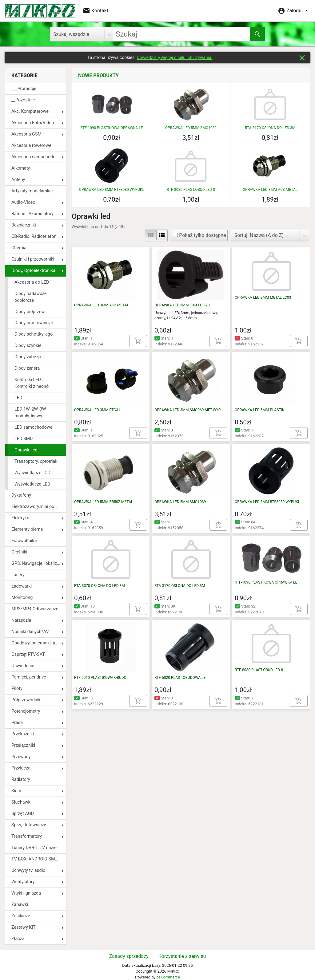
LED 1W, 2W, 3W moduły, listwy (30, 413)
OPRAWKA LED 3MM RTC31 (97, 410)
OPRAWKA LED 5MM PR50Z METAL (104, 502)
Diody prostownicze (34, 323)
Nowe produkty (98, 75)
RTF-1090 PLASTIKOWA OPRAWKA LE (112, 128)
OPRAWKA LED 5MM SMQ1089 (191, 128)
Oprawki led (26, 450)
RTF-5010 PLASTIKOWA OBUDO (100, 678)
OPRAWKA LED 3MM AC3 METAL (270, 190)
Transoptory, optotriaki (36, 461)
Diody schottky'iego (34, 334)
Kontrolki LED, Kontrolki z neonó (32, 383)
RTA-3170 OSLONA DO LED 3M (270, 128)
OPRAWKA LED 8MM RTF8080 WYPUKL (112, 190)
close (302, 58)
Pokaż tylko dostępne (200, 235)
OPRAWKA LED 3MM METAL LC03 (263, 297)
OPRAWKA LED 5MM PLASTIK (259, 410)
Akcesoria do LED (32, 282)
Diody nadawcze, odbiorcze (31, 297)
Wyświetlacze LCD (32, 473)
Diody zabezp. (28, 357)
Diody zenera (27, 368)
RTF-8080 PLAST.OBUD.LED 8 (191, 190)
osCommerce (168, 977)
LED (18, 398)
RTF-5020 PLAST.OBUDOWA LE (180, 678)
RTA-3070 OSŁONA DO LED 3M (100, 586)
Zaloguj (291, 11)
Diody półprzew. (30, 312)
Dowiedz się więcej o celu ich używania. (174, 57)
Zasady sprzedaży (129, 956)
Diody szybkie (28, 346)
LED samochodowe (33, 427)
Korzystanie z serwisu (182, 956)
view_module (151, 235)
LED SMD (24, 439)
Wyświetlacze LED (32, 484)
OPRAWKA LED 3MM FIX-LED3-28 (182, 305)
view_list (162, 235)
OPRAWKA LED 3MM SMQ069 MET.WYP (187, 410)
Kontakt (96, 11)
